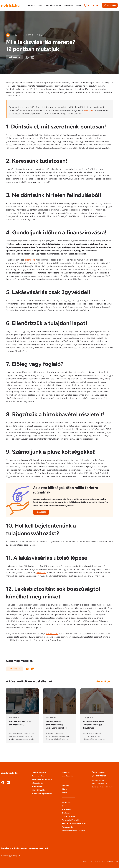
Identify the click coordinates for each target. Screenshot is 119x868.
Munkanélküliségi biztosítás (42, 794)
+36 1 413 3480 (92, 5)
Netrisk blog (66, 802)
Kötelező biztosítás (39, 772)
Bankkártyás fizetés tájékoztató (74, 824)
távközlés (41, 573)
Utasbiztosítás (37, 787)
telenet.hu (66, 772)
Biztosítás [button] (31, 5)
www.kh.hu (89, 110)
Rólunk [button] (79, 5)
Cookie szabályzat (69, 816)
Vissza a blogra (104, 681)
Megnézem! (41, 512)
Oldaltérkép (66, 813)
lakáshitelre (30, 260)
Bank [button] (40, 5)
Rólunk (64, 789)
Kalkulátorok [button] (69, 5)
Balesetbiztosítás (38, 790)
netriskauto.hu (67, 776)
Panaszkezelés (67, 827)
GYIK (64, 806)
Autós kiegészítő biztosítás (42, 780)
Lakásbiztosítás (37, 783)
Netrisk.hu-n (52, 634)
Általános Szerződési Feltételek (74, 831)
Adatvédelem (67, 809)
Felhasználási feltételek (71, 820)
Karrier (64, 793)
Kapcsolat (65, 786)
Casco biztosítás (38, 776)
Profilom (110, 5)
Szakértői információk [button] (53, 5)
